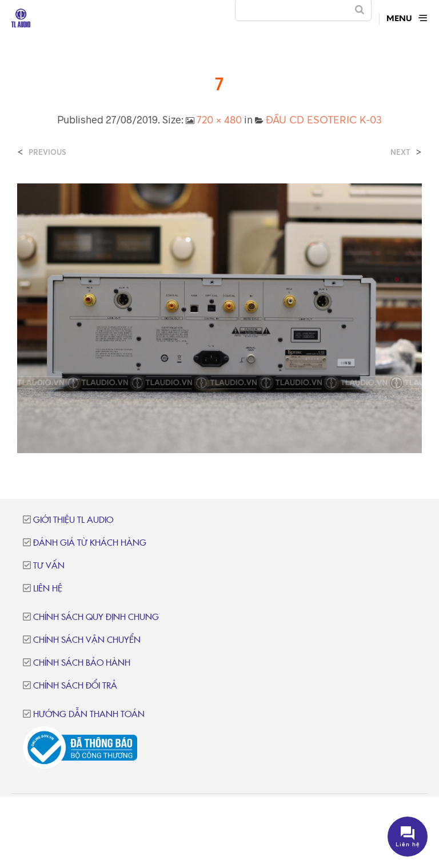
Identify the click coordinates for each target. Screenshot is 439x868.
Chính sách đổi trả (75, 686)
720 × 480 (219, 119)
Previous (47, 152)
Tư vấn (49, 566)
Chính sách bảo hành (82, 663)
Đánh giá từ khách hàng (90, 543)
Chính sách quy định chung (96, 617)
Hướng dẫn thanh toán (89, 715)
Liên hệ (48, 589)
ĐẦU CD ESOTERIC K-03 (324, 119)
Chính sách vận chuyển (87, 640)
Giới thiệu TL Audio (73, 520)
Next (400, 152)
